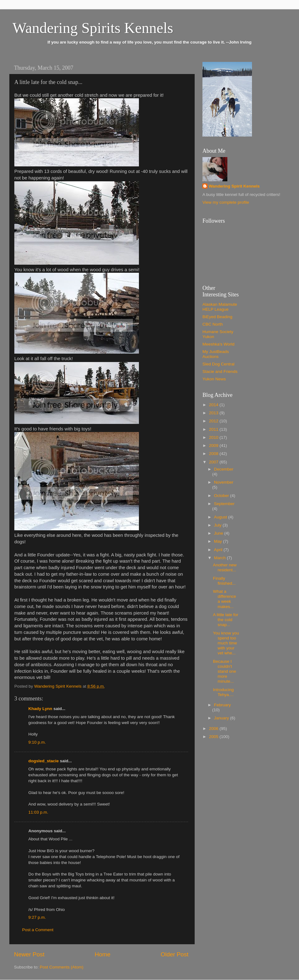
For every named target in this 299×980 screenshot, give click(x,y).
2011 (214, 429)
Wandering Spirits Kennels (93, 28)
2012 (214, 421)
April (219, 550)
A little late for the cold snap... (226, 620)
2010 (214, 437)
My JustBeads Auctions (216, 354)
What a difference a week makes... (225, 599)
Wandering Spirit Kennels (234, 186)
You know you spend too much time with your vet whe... (226, 643)
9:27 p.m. (37, 917)
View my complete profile (226, 202)
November (224, 482)
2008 (214, 454)
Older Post (175, 954)
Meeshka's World (218, 344)
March (220, 558)
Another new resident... (225, 567)
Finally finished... (224, 581)
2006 (214, 729)
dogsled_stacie (44, 761)
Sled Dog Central (218, 364)
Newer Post (29, 954)
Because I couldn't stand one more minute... (225, 671)
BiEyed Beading (217, 317)
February (222, 705)
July (218, 525)
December (224, 469)
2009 (214, 446)
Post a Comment (38, 930)
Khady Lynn (40, 709)
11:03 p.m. (38, 812)
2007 (214, 462)
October (222, 496)
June (219, 533)
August (221, 517)
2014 (214, 405)
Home (102, 954)
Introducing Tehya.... (223, 692)
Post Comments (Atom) (62, 967)
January (222, 718)
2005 (214, 737)
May (218, 541)
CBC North (213, 324)
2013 (214, 413)
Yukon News (214, 379)
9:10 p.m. (37, 742)
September (224, 504)
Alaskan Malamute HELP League (220, 307)
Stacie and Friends (220, 372)
